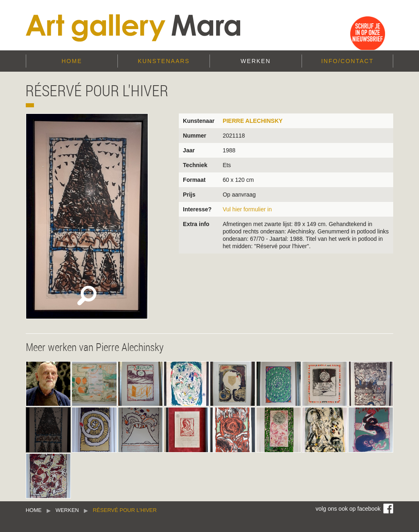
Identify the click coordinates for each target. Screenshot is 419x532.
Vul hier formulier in (247, 209)
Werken (256, 61)
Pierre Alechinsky (253, 121)
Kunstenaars (164, 61)
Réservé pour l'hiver (125, 510)
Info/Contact (347, 61)
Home (72, 61)
